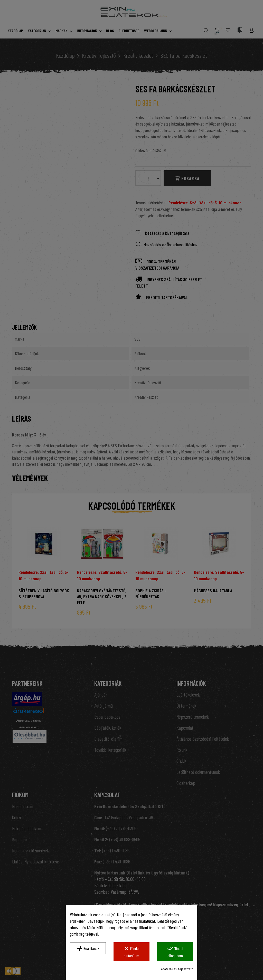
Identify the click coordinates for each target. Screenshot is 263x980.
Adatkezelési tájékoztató (177, 969)
